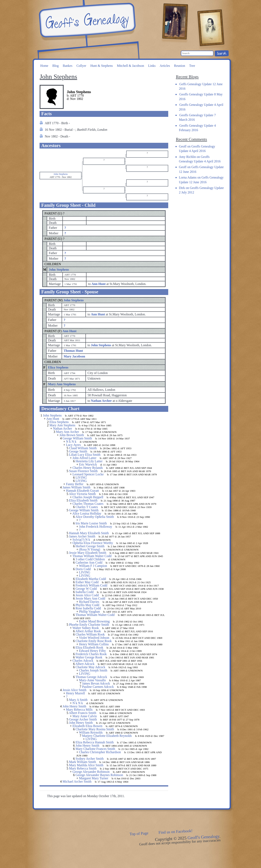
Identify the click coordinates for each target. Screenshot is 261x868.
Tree (192, 66)
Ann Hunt (69, 331)
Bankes (68, 66)
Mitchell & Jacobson (130, 66)
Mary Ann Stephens (62, 384)
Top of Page (139, 833)
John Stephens (59, 270)
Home (44, 66)
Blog (56, 66)
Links (152, 66)
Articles (165, 66)
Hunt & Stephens (102, 66)
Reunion (180, 66)
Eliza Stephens (58, 367)
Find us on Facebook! (176, 832)
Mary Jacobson (74, 356)
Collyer (81, 66)
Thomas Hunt (73, 351)
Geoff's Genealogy (87, 20)
